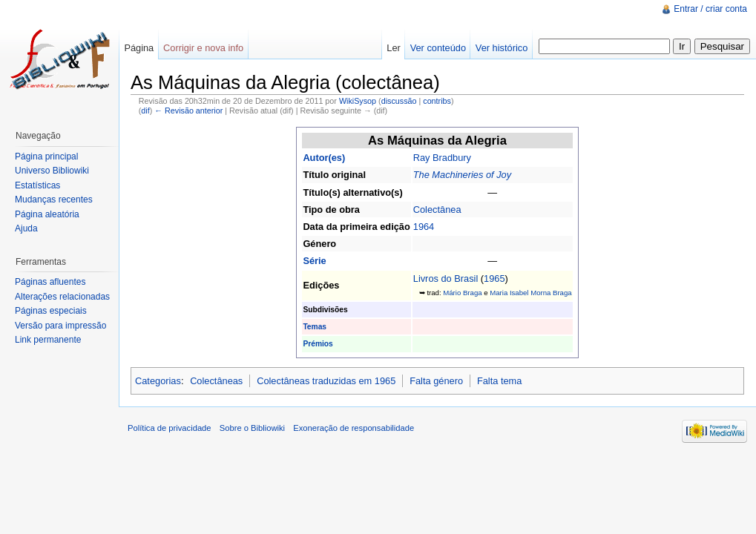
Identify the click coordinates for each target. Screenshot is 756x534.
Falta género (436, 381)
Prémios (318, 344)
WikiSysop (358, 101)
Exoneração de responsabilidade (354, 428)
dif (145, 111)
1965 (494, 278)
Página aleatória (47, 214)
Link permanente (48, 340)
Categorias (158, 381)
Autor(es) (324, 158)
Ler (394, 48)
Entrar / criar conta (710, 9)
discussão (399, 101)
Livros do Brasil (446, 278)
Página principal (46, 156)
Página (139, 48)
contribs (437, 101)
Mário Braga (462, 293)
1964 (424, 227)
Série (314, 261)
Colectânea (437, 210)
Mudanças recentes (54, 200)
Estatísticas (37, 185)
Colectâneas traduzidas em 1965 (326, 381)
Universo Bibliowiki (52, 171)
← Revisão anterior (188, 111)
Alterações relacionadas (62, 297)
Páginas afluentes (50, 282)
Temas (315, 327)
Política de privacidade (170, 428)
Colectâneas (216, 381)
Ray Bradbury (442, 158)
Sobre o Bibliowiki (252, 428)
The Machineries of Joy (462, 175)
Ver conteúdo (438, 48)
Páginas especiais (51, 311)
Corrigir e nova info (203, 48)
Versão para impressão (60, 326)
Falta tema (499, 381)
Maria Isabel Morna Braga (530, 293)
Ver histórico (502, 48)
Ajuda (26, 228)
